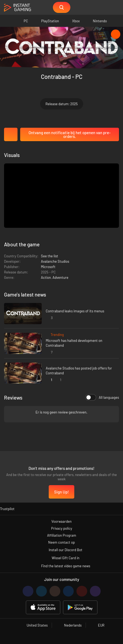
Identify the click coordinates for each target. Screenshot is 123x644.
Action (46, 277)
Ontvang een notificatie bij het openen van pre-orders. (70, 134)
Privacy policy (62, 528)
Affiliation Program (62, 535)
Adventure (60, 277)
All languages (102, 397)
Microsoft (48, 267)
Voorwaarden (61, 521)
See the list (50, 256)
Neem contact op (61, 542)
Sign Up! (61, 492)
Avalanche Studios (55, 261)
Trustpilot (7, 509)
